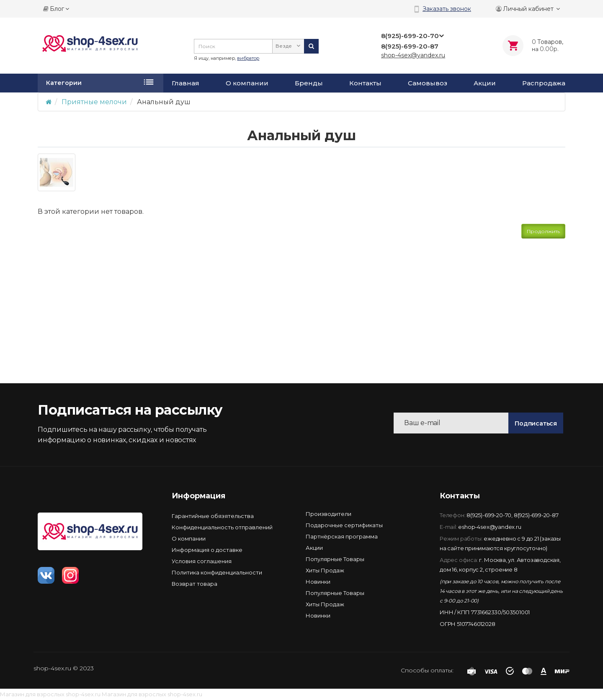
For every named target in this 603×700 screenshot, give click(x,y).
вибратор (248, 58)
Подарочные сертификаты (344, 525)
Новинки (318, 582)
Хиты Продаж (325, 570)
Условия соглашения (202, 561)
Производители (329, 514)
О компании (247, 83)
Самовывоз (428, 83)
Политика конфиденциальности (217, 572)
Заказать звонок (447, 9)
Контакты (365, 83)
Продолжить (543, 231)
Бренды (309, 83)
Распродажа (544, 83)
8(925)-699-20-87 (536, 515)
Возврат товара (195, 584)
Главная (186, 83)
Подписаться (536, 423)
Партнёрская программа (342, 536)
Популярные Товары (335, 559)
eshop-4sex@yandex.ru (490, 527)
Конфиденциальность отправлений (222, 527)
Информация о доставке (207, 550)
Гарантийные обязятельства (213, 516)
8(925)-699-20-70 (489, 515)
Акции (485, 83)
